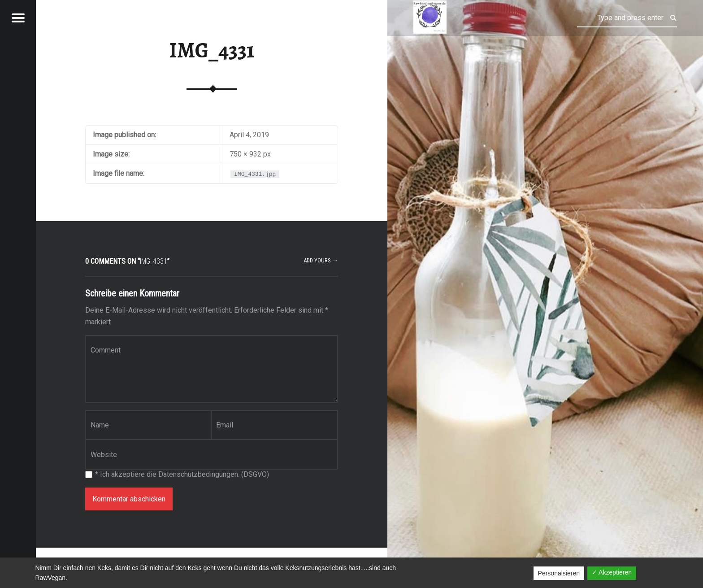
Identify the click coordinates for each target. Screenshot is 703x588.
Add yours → (321, 260)
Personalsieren (559, 573)
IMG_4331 (212, 50)
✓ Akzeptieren (612, 572)
